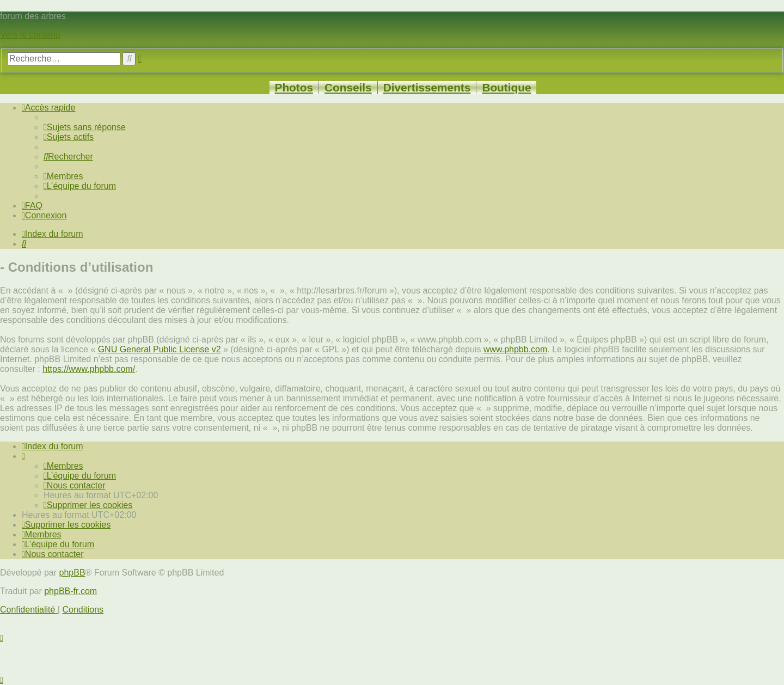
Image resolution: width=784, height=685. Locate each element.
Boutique (506, 87)
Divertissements (427, 87)
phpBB (72, 573)
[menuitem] (85, 127)
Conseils (348, 87)
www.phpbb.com (515, 349)
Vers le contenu (30, 35)
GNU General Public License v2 (160, 349)
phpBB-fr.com (71, 591)
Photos (294, 87)
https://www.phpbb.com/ (89, 369)
